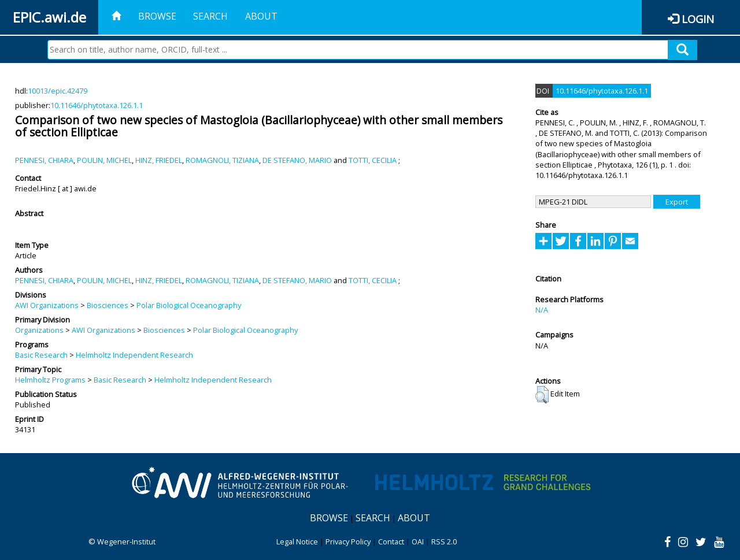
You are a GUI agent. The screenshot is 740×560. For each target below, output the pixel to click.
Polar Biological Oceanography (189, 305)
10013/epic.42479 (58, 91)
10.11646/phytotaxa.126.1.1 (97, 105)
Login (698, 19)
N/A (542, 310)
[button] (542, 395)
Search (210, 16)
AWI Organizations (47, 305)
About (261, 16)
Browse (157, 16)
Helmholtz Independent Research (134, 355)
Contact (391, 542)
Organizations (39, 330)
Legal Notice (297, 542)
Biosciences (108, 305)
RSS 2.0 (444, 542)
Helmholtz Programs (50, 380)
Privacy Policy (348, 542)
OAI (418, 542)
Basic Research (41, 355)
